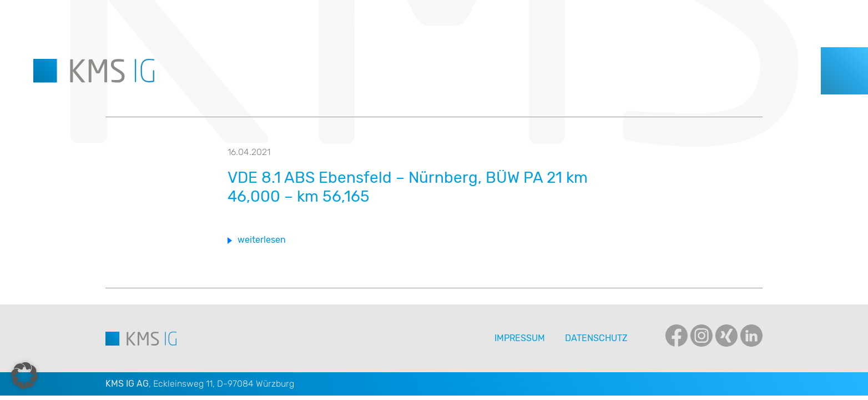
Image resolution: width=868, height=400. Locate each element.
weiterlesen (262, 240)
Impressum (520, 338)
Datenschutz (596, 338)
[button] (24, 376)
